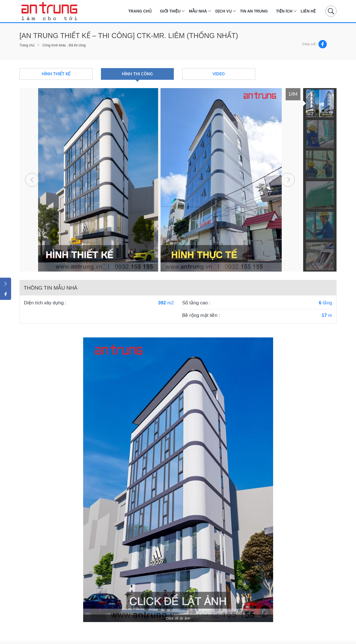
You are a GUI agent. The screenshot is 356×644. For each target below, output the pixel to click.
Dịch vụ (223, 11)
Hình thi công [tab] (137, 74)
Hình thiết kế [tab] (56, 74)
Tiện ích (284, 11)
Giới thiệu (170, 11)
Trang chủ (140, 11)
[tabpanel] (160, 180)
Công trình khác (54, 45)
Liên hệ (308, 11)
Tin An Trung (254, 11)
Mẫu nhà (198, 11)
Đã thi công (77, 45)
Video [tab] (219, 74)
